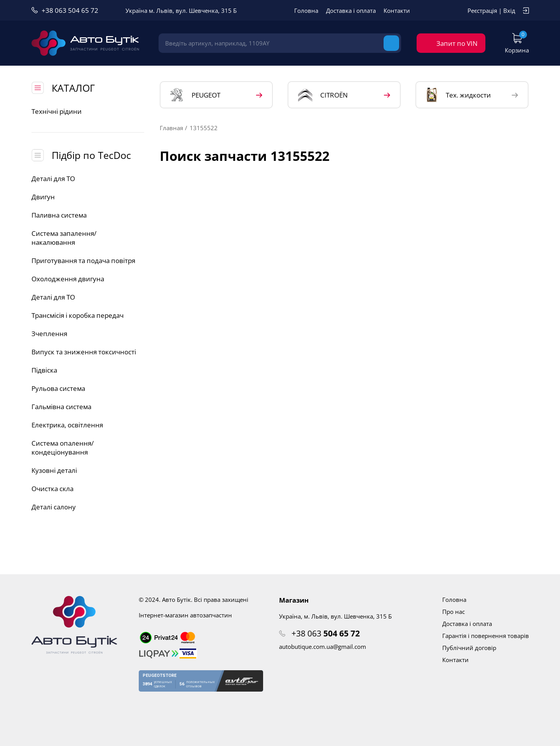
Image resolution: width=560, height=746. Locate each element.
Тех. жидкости (458, 95)
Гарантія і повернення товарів (486, 636)
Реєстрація (482, 10)
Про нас (454, 612)
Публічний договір (469, 648)
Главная (171, 128)
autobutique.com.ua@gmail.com (323, 647)
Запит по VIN (457, 43)
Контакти (397, 10)
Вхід (509, 10)
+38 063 (326, 633)
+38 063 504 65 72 (70, 10)
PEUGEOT (195, 95)
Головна (306, 10)
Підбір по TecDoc (91, 155)
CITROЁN (323, 95)
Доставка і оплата (351, 10)
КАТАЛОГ (73, 88)
